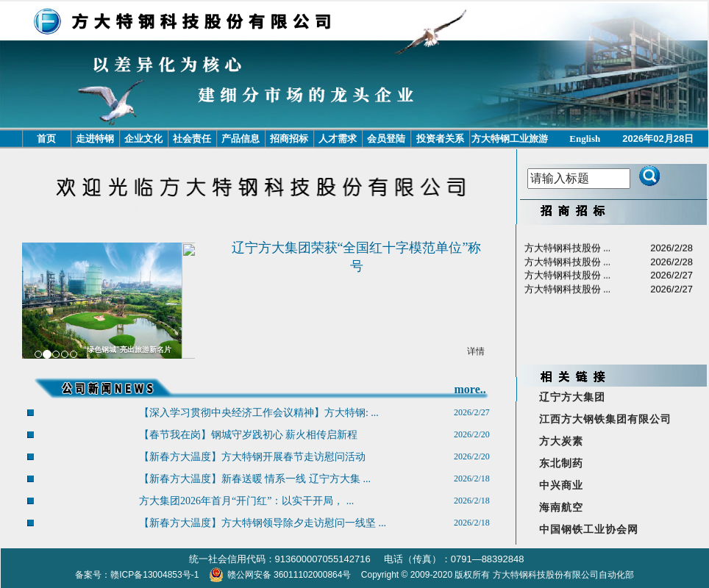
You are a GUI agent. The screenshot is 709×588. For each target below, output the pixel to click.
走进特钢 (95, 139)
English (585, 139)
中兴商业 (561, 485)
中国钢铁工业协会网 (589, 530)
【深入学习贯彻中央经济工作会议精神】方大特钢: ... (259, 413)
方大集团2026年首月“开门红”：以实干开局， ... (246, 501)
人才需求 (338, 139)
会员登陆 (386, 139)
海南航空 (561, 508)
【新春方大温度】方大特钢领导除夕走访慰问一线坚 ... (263, 523)
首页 (46, 139)
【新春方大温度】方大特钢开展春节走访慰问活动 (252, 457)
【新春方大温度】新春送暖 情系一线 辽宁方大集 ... (255, 479)
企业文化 (143, 139)
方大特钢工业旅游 (510, 139)
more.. (470, 389)
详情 (476, 351)
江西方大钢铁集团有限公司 (605, 419)
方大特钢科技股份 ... (567, 258)
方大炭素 (561, 441)
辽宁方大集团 (572, 397)
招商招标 (289, 139)
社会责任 (192, 139)
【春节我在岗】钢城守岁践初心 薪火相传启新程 (249, 435)
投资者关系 (440, 139)
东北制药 (561, 463)
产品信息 (241, 139)
